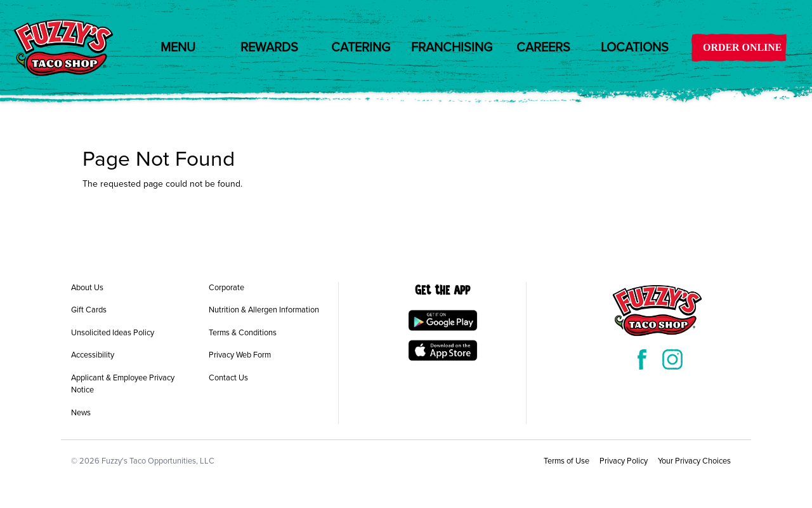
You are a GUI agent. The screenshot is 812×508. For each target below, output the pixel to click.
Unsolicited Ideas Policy (113, 333)
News (81, 413)
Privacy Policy (624, 461)
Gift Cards (89, 310)
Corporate (226, 288)
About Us (87, 288)
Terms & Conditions (243, 333)
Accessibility (93, 355)
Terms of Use (566, 461)
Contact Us (228, 378)
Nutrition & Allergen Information (264, 310)
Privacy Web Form (240, 355)
